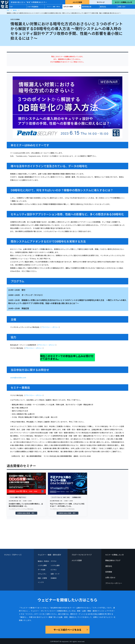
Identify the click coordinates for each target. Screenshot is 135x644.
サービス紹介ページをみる (67, 630)
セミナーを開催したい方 (123, 2)
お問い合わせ (110, 577)
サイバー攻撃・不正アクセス (18, 497)
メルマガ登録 (77, 2)
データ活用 (41, 570)
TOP (11, 7)
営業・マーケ (55, 574)
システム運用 (55, 565)
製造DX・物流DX (43, 561)
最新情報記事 (87, 7)
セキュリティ (42, 574)
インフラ (41, 582)
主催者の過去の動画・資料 (26, 513)
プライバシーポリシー (114, 583)
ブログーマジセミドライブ (82, 555)
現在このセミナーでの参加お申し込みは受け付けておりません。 (67, 357)
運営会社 (103, 7)
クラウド (54, 561)
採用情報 (109, 572)
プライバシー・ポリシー (50, 327)
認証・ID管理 (42, 578)
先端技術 (54, 578)
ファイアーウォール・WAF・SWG (61, 497)
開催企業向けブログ (113, 560)
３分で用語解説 (33, 7)
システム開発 (42, 565)
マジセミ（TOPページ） (13, 555)
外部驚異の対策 (76, 497)
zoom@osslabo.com (18, 378)
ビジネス (54, 570)
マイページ (101, 2)
